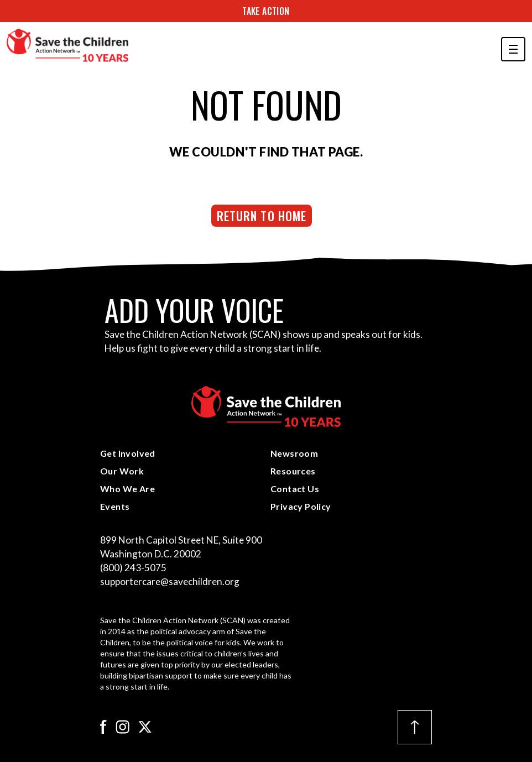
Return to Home (262, 216)
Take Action (266, 11)
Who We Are (127, 489)
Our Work (122, 471)
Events (115, 506)
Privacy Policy (301, 506)
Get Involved (128, 453)
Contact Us (295, 489)
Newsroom (294, 453)
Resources (293, 471)
